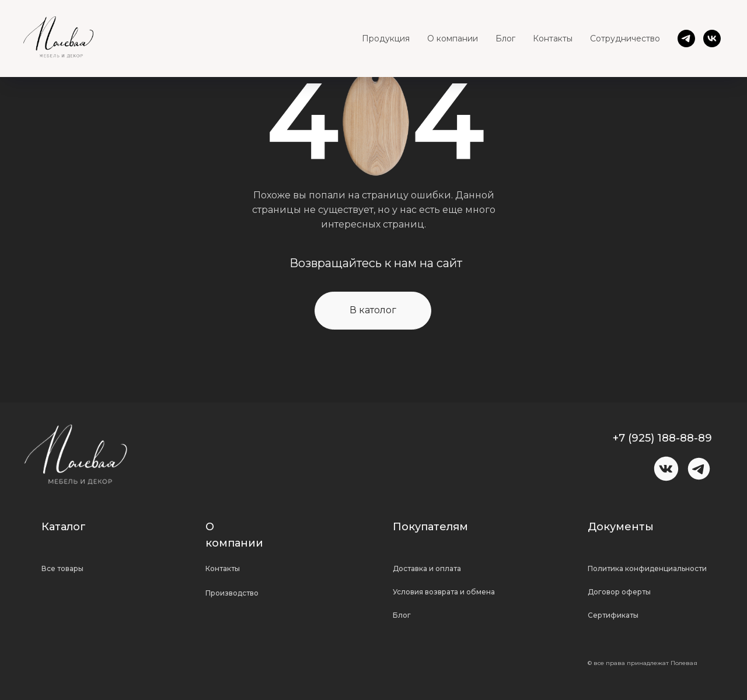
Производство (232, 593)
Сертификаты (613, 615)
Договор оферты (619, 592)
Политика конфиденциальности (647, 568)
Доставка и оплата (427, 568)
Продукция (386, 38)
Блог (505, 38)
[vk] (712, 38)
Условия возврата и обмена (444, 592)
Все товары (62, 568)
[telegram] (686, 38)
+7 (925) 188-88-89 (662, 438)
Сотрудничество (625, 38)
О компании (453, 38)
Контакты (553, 38)
